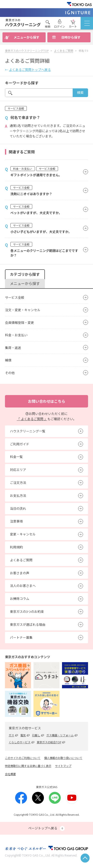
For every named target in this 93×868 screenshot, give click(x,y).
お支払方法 (18, 495)
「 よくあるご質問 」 (32, 419)
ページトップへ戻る (46, 828)
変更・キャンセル (23, 534)
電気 (23, 735)
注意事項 (16, 521)
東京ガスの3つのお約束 (27, 611)
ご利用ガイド (20, 444)
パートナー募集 (21, 637)
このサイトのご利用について (23, 758)
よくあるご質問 (21, 560)
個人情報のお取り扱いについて (63, 758)
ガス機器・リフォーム (60, 735)
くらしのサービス (20, 742)
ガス (11, 735)
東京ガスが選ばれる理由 (28, 624)
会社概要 (10, 774)
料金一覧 (16, 457)
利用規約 (16, 547)
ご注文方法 (18, 483)
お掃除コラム (20, 599)
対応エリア (18, 470)
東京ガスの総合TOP (49, 742)
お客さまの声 (20, 573)
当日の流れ (18, 508)
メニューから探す (27, 37)
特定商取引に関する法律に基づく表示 (28, 766)
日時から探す (71, 37)
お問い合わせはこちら (47, 401)
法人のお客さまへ (23, 586)
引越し (36, 735)
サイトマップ (63, 766)
